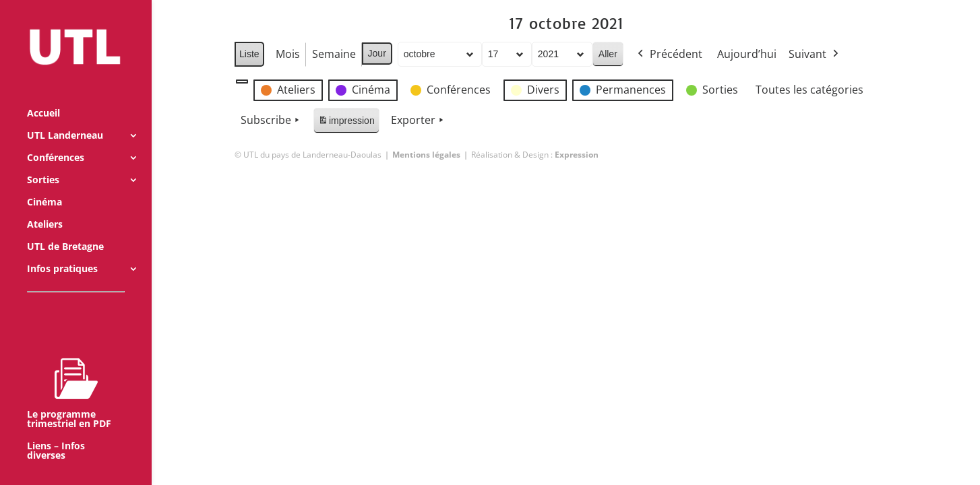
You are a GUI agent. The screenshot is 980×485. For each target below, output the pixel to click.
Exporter (419, 121)
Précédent (669, 55)
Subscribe (271, 121)
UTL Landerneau (65, 118)
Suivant (815, 55)
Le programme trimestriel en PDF (69, 375)
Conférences (56, 140)
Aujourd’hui (747, 54)
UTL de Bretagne (65, 229)
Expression (577, 155)
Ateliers (45, 207)
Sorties (43, 162)
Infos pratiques (62, 251)
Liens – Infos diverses (56, 433)
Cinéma (44, 185)
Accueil (43, 96)
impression (346, 123)
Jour (376, 53)
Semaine (333, 54)
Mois (287, 54)
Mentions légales (426, 155)
